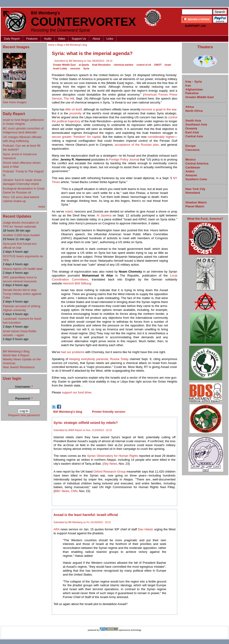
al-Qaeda (84, 65)
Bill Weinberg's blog (77, 45)
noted (69, 211)
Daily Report (12, 39)
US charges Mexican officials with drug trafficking (22, 139)
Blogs (60, 45)
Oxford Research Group (109, 472)
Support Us (79, 39)
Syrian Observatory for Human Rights (113, 456)
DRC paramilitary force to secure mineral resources (20, 279)
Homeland (193, 193)
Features (32, 39)
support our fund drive (76, 392)
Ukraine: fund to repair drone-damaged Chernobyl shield (23, 182)
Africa (190, 107)
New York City (195, 189)
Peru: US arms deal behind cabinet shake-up (21, 199)
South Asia (193, 121)
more (42, 207)
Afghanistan (194, 89)
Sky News (110, 464)
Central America (197, 163)
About (96, 39)
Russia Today (119, 359)
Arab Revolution (101, 65)
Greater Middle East (64, 65)
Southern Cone (196, 179)
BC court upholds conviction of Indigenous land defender (23, 130)
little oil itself (74, 109)
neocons (75, 69)
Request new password (24, 415)
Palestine (192, 93)
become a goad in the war (159, 109)
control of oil (144, 65)
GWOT (158, 65)
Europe (191, 146)
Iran (188, 85)
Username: (24, 387)
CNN (74, 491)
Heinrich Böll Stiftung (77, 283)
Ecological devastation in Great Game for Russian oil (24, 190)
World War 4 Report (16, 355)
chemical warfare (124, 65)
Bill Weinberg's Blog (16, 351)
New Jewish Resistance (19, 367)
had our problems (73, 352)
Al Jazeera (104, 215)
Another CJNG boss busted (21, 235)
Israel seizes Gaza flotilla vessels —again (20, 333)
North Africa (194, 111)
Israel (168, 65)
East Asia (192, 132)
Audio (48, 39)
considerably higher (161, 137)
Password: (24, 398)
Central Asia (194, 136)
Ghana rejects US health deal (23, 269)
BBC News (62, 491)
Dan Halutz (146, 529)
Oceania (191, 128)
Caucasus (192, 150)
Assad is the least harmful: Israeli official (86, 515)
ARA (57, 529)
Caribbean (193, 167)
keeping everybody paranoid (89, 359)
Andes (190, 171)
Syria (86, 69)
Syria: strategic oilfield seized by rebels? (86, 423)
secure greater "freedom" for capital (76, 137)
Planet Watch (195, 206)
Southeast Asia (196, 124)
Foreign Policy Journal (124, 159)
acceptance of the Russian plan (137, 145)
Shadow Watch (196, 202)
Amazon (191, 175)
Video (61, 39)
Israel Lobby (60, 69)
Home (51, 45)
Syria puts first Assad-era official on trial (20, 246)
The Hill (69, 98)
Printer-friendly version (109, 412)
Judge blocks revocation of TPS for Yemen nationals (21, 225)
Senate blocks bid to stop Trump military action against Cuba (22, 294)
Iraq (188, 82)
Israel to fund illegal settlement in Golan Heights (23, 122)
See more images (15, 102)
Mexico (190, 159)
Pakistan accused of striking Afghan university (21, 308)
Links (110, 39)
